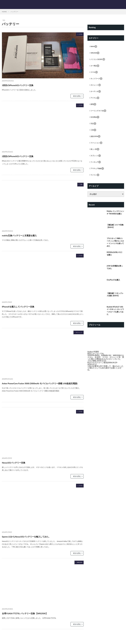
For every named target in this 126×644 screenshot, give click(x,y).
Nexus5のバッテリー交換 (20, 467)
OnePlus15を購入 (114, 286)
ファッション (97, 147)
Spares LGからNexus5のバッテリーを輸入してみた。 (39, 541)
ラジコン (96, 180)
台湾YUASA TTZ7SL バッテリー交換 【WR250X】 (37, 618)
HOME (4, 12)
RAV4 (94, 47)
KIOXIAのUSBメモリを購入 (115, 260)
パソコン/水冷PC (99, 60)
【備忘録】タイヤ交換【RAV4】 (115, 232)
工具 (81, 185)
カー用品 (96, 67)
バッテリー (14, 12)
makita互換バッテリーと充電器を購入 (29, 235)
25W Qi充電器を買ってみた (115, 274)
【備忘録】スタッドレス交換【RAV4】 (115, 301)
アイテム (96, 100)
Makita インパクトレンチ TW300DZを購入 (115, 219)
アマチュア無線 (98, 174)
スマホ (80, 34)
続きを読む (77, 96)
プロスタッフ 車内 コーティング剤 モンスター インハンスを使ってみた (115, 248)
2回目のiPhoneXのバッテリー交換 (26, 156)
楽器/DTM (96, 140)
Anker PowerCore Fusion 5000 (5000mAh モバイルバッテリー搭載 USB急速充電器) (42, 385)
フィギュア (96, 167)
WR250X (79, 567)
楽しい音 (96, 154)
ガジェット (78, 333)
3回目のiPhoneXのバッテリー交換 (26, 85)
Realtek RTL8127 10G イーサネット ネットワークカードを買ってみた (115, 317)
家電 (94, 107)
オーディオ (96, 93)
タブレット (96, 160)
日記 (94, 127)
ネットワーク (97, 80)
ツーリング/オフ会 (100, 114)
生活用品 (96, 120)
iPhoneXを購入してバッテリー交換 (27, 306)
